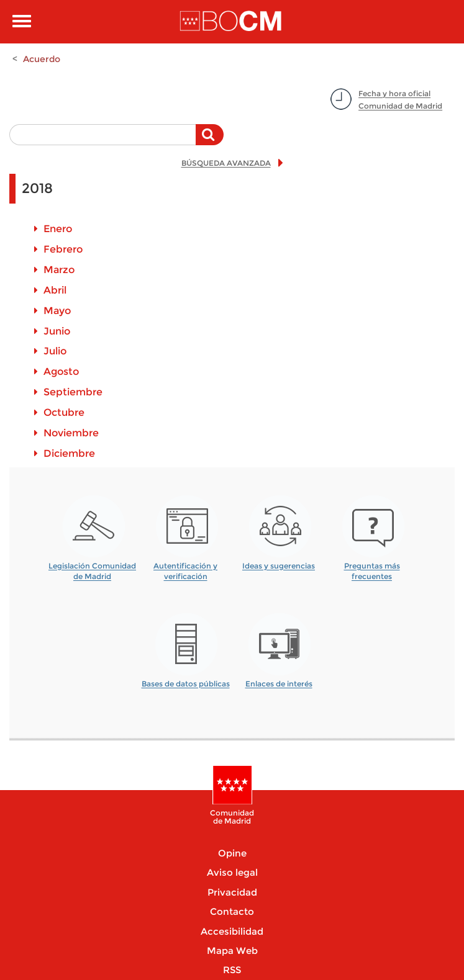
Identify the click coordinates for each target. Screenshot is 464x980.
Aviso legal (232, 872)
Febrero (63, 249)
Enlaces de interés (279, 684)
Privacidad (232, 892)
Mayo (57, 311)
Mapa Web (232, 951)
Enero (58, 229)
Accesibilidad (232, 931)
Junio (57, 331)
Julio (55, 351)
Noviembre (71, 433)
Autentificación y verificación (185, 567)
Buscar (210, 141)
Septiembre (73, 392)
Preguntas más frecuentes (372, 567)
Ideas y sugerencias (279, 566)
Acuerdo (42, 59)
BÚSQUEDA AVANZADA (226, 163)
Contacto (232, 911)
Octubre (64, 412)
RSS (232, 970)
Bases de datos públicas (186, 684)
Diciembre (69, 453)
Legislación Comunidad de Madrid (92, 567)
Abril (55, 290)
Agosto (61, 371)
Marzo (59, 270)
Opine (232, 853)
